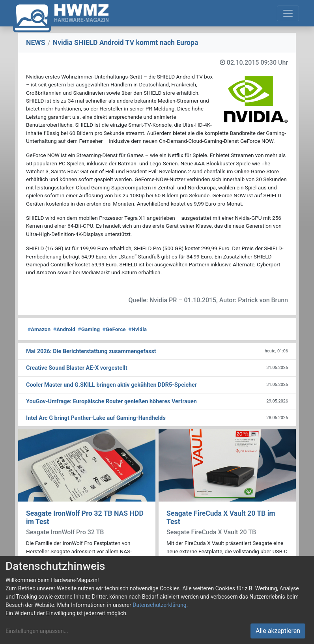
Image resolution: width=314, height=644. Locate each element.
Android (64, 329)
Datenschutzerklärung (159, 605)
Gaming (89, 329)
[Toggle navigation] (288, 13)
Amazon (39, 329)
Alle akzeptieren (278, 631)
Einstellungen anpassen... (37, 631)
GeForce (114, 329)
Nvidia (137, 329)
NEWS (36, 43)
